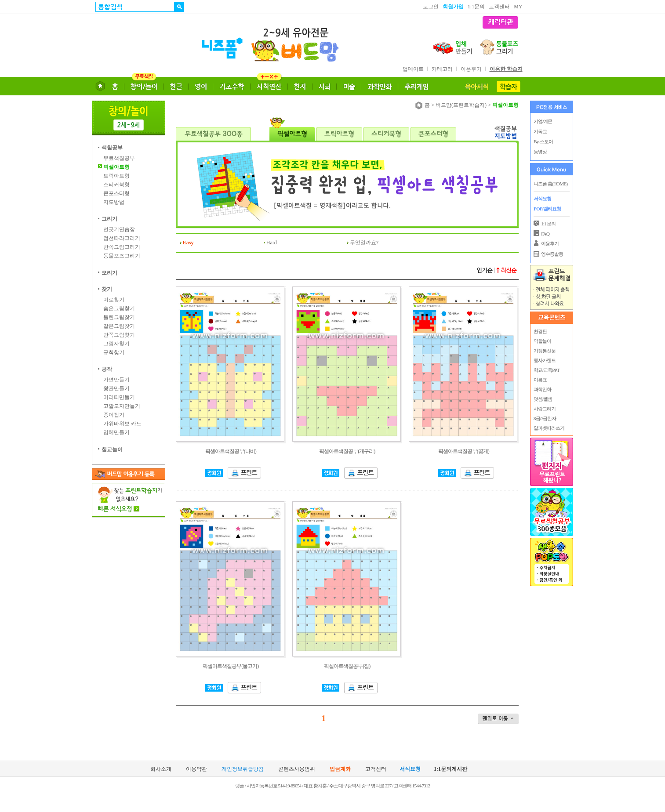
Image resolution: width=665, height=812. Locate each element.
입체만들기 (116, 432)
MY (518, 7)
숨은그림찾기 (119, 308)
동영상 (540, 152)
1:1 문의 (548, 224)
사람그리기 (544, 409)
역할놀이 (542, 341)
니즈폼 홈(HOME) (551, 184)
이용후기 (471, 69)
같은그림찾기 (119, 326)
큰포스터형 (116, 193)
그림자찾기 (116, 344)
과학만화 (542, 389)
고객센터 (499, 7)
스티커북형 (116, 185)
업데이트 (413, 69)
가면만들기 (116, 380)
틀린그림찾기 (119, 317)
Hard (272, 243)
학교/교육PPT (546, 370)
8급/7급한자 (544, 418)
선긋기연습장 (119, 229)
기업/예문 (543, 121)
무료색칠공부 (119, 158)
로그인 (431, 7)
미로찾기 (114, 300)
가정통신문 (544, 351)
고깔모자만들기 (122, 406)
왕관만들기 (116, 388)
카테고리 (442, 69)
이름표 (540, 380)
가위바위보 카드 (122, 424)
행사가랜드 (544, 360)
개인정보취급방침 (243, 769)
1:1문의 (476, 7)
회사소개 (161, 769)
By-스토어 (543, 141)
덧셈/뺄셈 (542, 399)
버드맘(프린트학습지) (461, 105)
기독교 (540, 131)
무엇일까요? (364, 243)
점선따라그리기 (122, 238)
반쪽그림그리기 (122, 247)
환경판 (540, 331)
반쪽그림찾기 (119, 335)
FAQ (545, 234)
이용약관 (196, 769)
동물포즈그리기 (122, 256)
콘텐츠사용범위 (297, 769)
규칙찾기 (114, 352)
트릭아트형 (116, 176)
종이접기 (114, 415)
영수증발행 (552, 254)
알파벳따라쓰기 (549, 428)
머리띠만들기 (119, 397)
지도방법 (114, 202)
